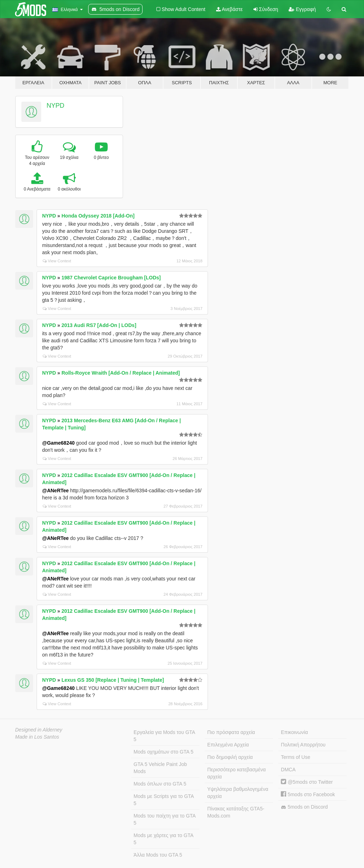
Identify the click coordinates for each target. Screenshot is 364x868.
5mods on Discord (304, 807)
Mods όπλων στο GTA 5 (160, 784)
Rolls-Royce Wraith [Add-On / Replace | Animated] (121, 373)
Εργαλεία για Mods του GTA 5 (164, 736)
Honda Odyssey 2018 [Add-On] (98, 216)
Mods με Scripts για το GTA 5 (164, 800)
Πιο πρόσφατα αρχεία (231, 732)
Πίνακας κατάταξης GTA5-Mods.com (236, 812)
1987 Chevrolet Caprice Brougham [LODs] (111, 278)
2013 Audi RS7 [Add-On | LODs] (99, 325)
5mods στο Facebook (308, 794)
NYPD (55, 106)
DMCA (288, 770)
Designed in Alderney (39, 730)
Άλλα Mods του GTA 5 (158, 855)
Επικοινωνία (294, 732)
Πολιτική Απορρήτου (303, 745)
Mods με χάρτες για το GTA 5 (164, 839)
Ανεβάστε (229, 9)
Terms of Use (295, 757)
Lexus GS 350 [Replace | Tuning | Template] (113, 680)
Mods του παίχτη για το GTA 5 (165, 819)
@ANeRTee (56, 491)
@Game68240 (59, 443)
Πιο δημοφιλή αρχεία (230, 757)
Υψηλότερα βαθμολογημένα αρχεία (238, 793)
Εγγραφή (302, 9)
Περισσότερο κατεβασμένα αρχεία (237, 773)
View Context (57, 261)
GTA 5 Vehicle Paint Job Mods (160, 768)
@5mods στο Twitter (307, 782)
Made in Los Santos (37, 737)
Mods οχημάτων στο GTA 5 (164, 752)
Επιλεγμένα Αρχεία (228, 745)
